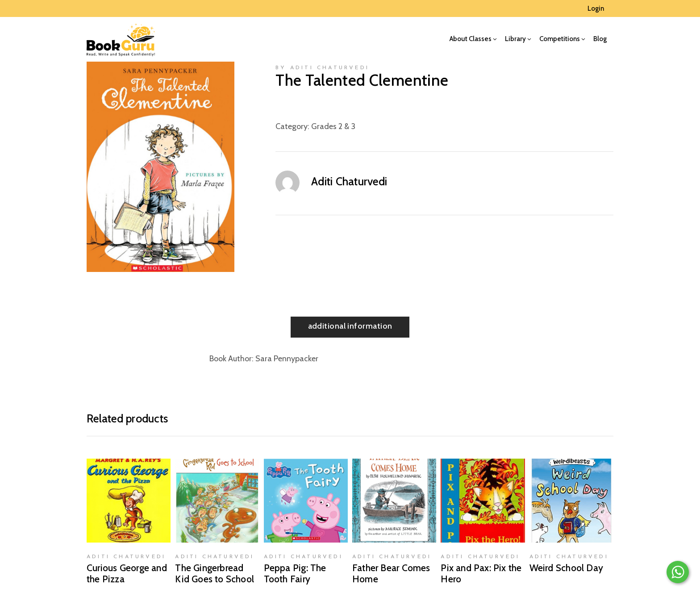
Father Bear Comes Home (391, 573)
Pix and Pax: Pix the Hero (481, 573)
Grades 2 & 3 (333, 126)
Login (596, 8)
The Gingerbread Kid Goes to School (215, 573)
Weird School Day (566, 568)
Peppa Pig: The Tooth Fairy (295, 573)
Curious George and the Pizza (127, 573)
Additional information (350, 326)
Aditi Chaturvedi (349, 181)
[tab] (350, 327)
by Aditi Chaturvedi (322, 68)
